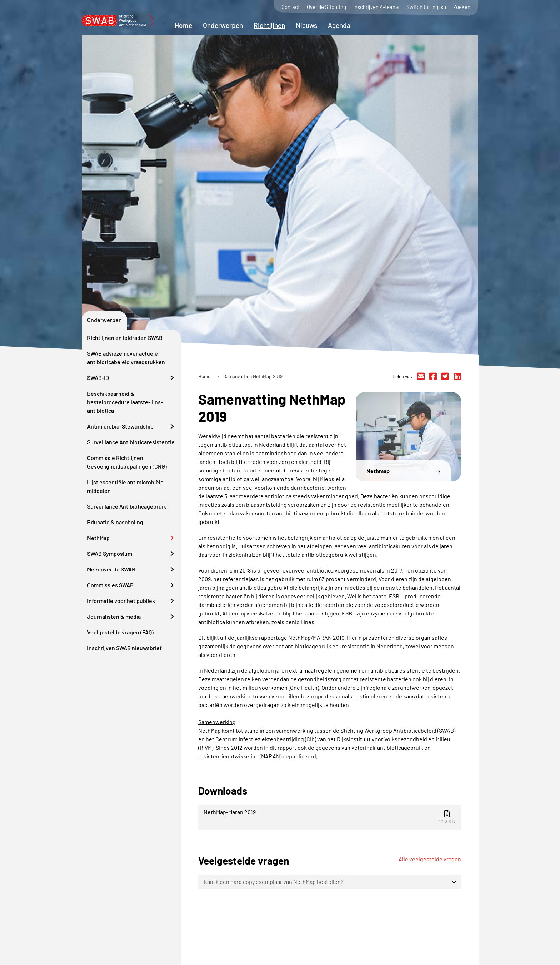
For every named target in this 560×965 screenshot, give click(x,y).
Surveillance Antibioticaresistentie (131, 442)
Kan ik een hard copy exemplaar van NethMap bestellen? (273, 882)
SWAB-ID (98, 378)
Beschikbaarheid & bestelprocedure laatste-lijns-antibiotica (125, 402)
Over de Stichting (326, 7)
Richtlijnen (269, 25)
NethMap (98, 538)
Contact (291, 7)
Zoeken (462, 7)
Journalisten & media (114, 616)
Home (183, 25)
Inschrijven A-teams (376, 7)
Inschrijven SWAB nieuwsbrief (124, 648)
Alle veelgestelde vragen (430, 859)
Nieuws (306, 25)
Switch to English (426, 7)
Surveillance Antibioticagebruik (127, 506)
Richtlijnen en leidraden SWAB (125, 338)
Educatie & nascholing (115, 522)
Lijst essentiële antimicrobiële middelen (125, 486)
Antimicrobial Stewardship (120, 426)
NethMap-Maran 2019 (331, 816)
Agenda (339, 25)
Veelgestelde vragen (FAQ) (120, 632)
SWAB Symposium (110, 553)
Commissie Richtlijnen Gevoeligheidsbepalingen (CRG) (127, 462)
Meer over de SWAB (111, 569)
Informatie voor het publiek (121, 601)
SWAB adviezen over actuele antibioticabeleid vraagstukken (126, 358)
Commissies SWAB (110, 585)
